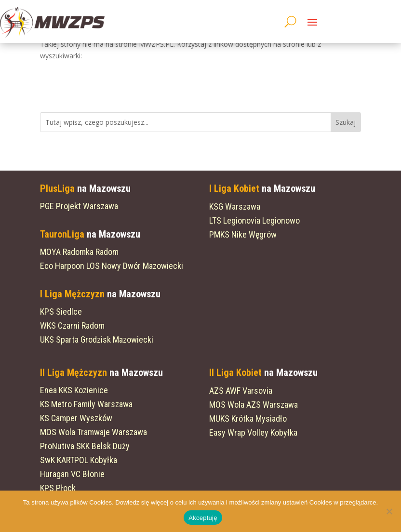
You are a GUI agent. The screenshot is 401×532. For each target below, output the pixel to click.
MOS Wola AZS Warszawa (254, 405)
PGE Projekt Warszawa (79, 206)
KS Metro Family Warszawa (86, 404)
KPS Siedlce (61, 312)
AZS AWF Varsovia (241, 391)
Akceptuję (203, 518)
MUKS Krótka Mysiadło (248, 419)
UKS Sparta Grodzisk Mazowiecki (97, 339)
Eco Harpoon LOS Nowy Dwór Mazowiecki (112, 266)
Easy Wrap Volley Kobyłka (253, 432)
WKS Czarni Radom (72, 326)
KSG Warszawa (235, 206)
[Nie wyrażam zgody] (389, 511)
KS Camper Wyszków (76, 418)
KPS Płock (58, 488)
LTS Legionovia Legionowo (254, 220)
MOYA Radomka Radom (79, 252)
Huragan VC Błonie (72, 474)
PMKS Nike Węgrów (243, 234)
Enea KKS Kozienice (74, 390)
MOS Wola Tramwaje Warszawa (94, 432)
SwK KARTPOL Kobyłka (79, 460)
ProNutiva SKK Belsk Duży (85, 446)
